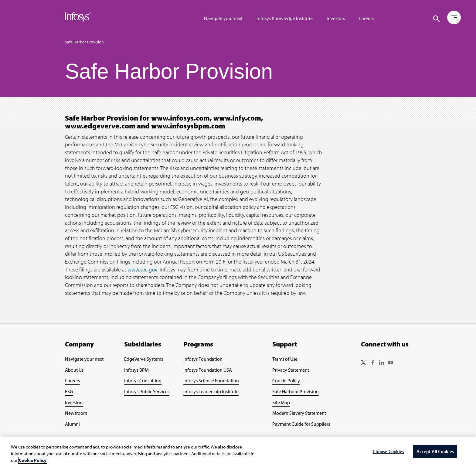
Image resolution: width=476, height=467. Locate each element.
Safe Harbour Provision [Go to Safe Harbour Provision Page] (296, 391)
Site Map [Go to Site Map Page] (281, 402)
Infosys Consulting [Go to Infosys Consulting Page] (143, 380)
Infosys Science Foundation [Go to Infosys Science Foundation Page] (211, 380)
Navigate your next (223, 18)
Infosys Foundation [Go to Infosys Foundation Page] (203, 359)
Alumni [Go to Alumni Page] (72, 424)
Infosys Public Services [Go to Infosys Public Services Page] (147, 391)
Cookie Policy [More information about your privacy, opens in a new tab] (33, 460)
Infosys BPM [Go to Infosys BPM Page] (136, 370)
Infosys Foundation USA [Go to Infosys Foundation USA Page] (208, 370)
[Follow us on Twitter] (363, 363)
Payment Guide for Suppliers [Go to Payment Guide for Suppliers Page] (301, 424)
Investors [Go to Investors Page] (74, 402)
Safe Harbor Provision (84, 42)
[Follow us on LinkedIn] (382, 363)
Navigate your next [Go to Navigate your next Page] (84, 359)
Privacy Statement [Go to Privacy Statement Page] (291, 370)
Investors (336, 18)
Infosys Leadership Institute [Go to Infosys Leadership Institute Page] (211, 391)
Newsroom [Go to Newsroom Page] (76, 413)
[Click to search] (437, 19)
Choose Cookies (389, 451)
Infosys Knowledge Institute (285, 18)
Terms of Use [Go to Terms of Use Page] (285, 359)
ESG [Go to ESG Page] (69, 391)
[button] (454, 18)
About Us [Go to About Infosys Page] (74, 370)
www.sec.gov (143, 269)
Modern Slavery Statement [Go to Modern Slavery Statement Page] (299, 413)
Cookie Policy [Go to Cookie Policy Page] (286, 380)
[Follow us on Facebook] (372, 363)
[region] (238, 452)
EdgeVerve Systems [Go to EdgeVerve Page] (144, 359)
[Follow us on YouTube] (391, 363)
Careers (366, 18)
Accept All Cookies (435, 451)
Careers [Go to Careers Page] (72, 380)
